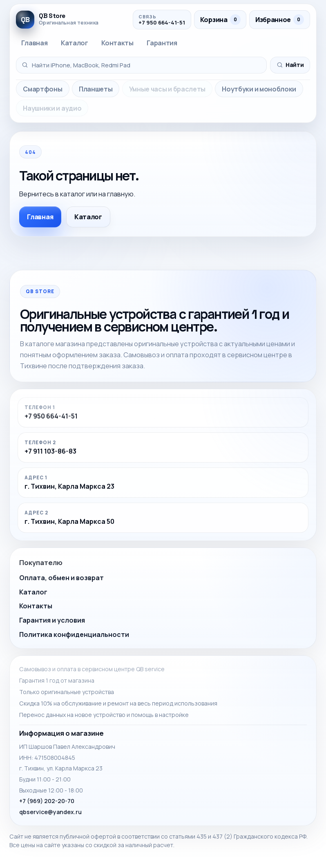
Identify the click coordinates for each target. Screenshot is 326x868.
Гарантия (162, 43)
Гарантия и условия (52, 620)
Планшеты (96, 89)
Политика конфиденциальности (74, 634)
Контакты (117, 43)
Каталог (75, 43)
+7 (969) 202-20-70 (47, 801)
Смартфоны (42, 89)
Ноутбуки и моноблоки (259, 89)
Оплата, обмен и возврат (61, 578)
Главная (34, 43)
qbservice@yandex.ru (50, 812)
